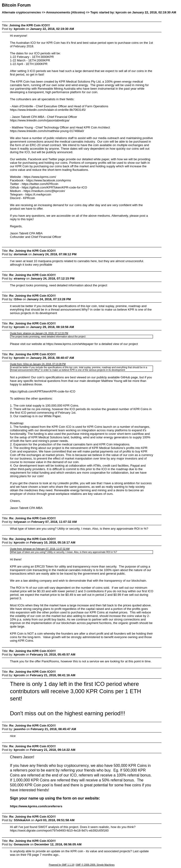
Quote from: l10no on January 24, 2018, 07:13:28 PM (38, 364)
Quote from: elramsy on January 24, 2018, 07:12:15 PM (39, 333)
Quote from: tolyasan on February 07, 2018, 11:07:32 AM (40, 549)
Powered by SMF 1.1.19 (61, 865)
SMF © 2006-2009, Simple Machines (95, 865)
